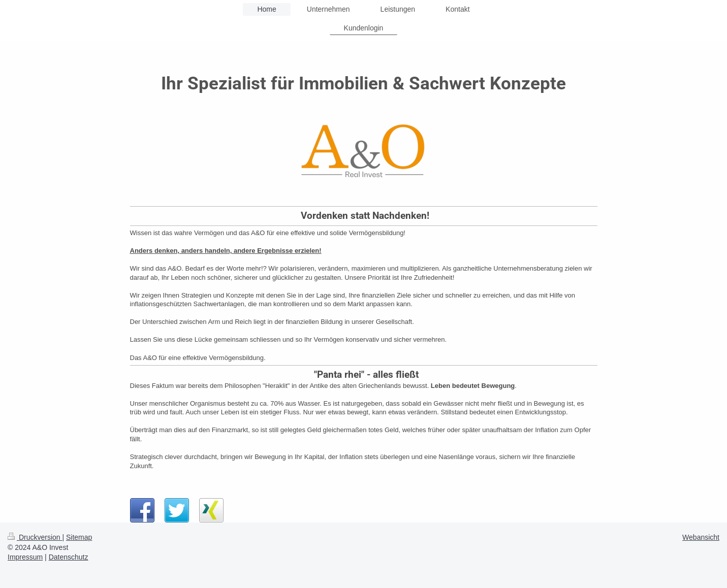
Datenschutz (69, 557)
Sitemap (79, 537)
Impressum (25, 557)
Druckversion (35, 537)
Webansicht (701, 537)
